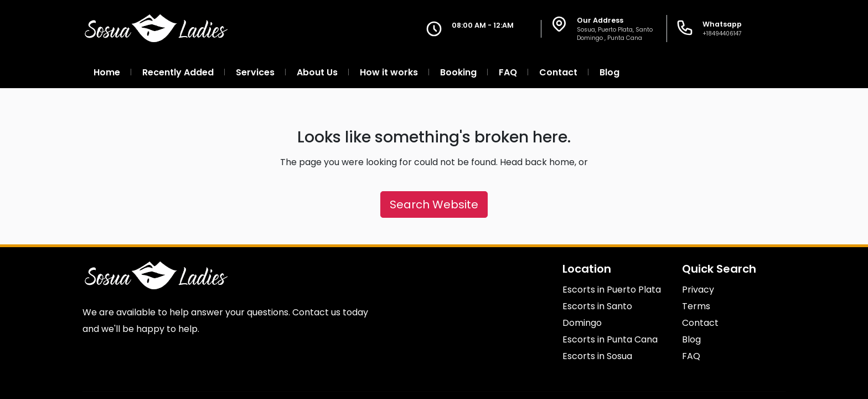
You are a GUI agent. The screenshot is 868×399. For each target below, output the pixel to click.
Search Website (434, 204)
